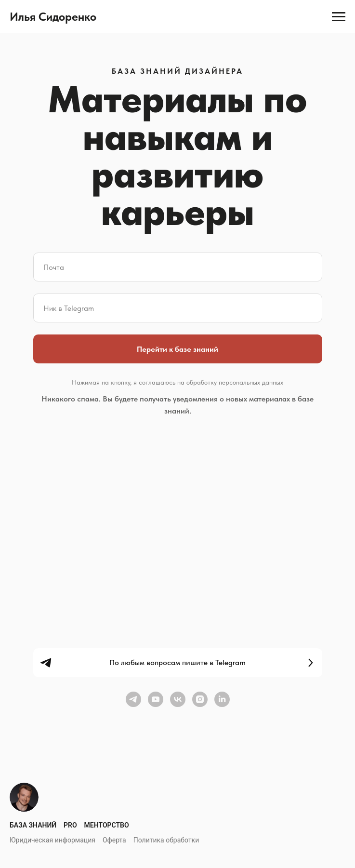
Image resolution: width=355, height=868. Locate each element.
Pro (70, 825)
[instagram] (200, 699)
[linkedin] (222, 699)
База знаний (33, 825)
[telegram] (133, 699)
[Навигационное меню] (339, 17)
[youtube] (156, 699)
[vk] (178, 699)
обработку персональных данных (235, 382)
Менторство (107, 825)
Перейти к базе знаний (177, 349)
